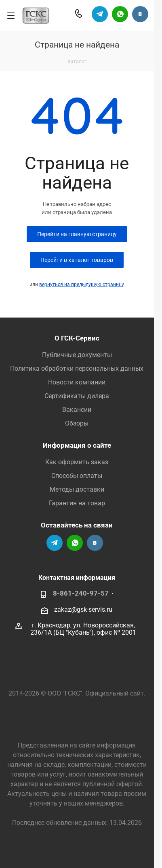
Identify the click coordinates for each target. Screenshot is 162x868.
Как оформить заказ (77, 462)
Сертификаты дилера (77, 396)
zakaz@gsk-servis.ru (83, 609)
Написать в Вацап (120, 14)
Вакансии (77, 410)
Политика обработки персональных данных (77, 369)
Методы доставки (77, 489)
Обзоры (77, 423)
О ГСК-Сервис (77, 338)
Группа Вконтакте (140, 14)
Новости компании (77, 382)
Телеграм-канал (100, 14)
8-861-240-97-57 (81, 593)
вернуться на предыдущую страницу (82, 284)
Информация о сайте (77, 445)
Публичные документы (77, 355)
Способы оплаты (77, 476)
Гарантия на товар (77, 503)
